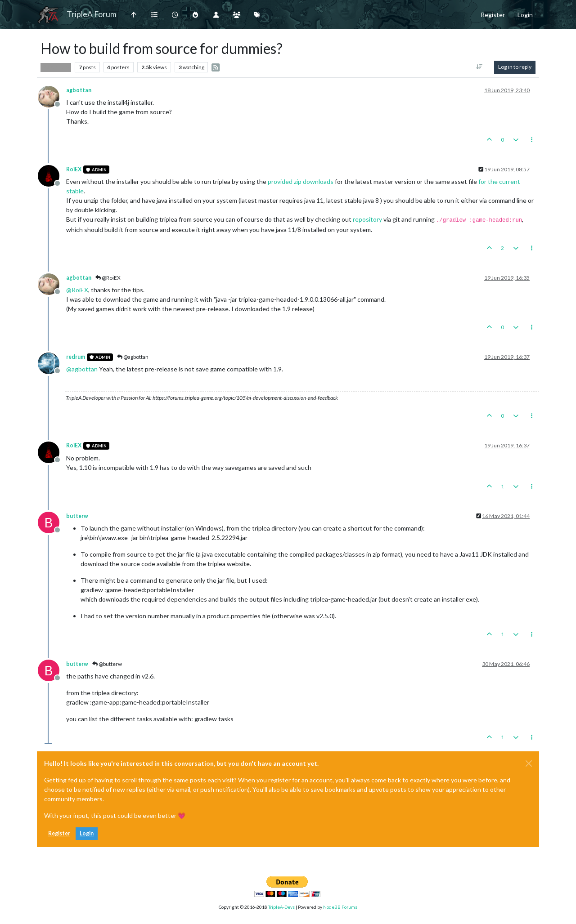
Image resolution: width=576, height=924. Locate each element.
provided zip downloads (301, 181)
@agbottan (133, 357)
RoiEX (74, 169)
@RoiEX (108, 278)
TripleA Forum (92, 14)
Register (59, 833)
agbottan (79, 90)
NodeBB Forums (340, 907)
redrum (76, 357)
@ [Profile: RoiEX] (77, 290)
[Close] (529, 763)
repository (367, 219)
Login (87, 833)
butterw (77, 516)
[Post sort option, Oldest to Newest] (479, 67)
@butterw (107, 664)
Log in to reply (515, 67)
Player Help (56, 67)
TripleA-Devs (281, 907)
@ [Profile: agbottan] (82, 369)
